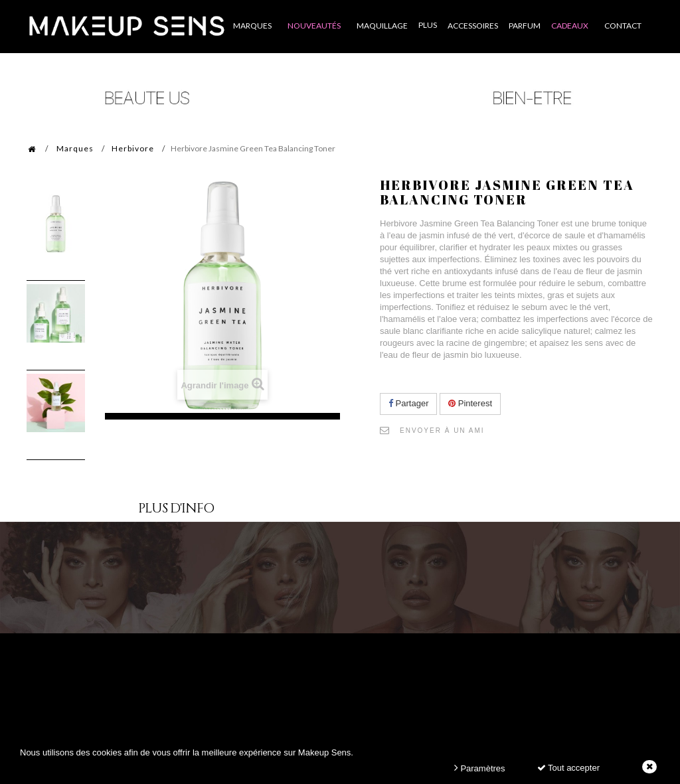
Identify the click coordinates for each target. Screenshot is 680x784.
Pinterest (470, 403)
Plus (428, 25)
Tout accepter (568, 768)
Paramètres (480, 768)
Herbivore (133, 148)
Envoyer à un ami (442, 431)
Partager (408, 403)
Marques (75, 148)
